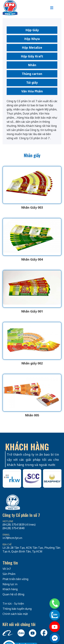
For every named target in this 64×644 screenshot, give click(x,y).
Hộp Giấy (32, 30)
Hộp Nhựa (32, 39)
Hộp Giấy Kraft (32, 56)
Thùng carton (32, 74)
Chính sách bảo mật (15, 614)
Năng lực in (10, 584)
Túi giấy (32, 82)
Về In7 (7, 569)
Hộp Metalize (32, 47)
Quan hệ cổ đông (13, 594)
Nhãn (32, 65)
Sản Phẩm (9, 574)
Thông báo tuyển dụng (17, 609)
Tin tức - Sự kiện (13, 604)
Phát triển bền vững (15, 579)
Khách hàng (10, 589)
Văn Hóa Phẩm (32, 91)
